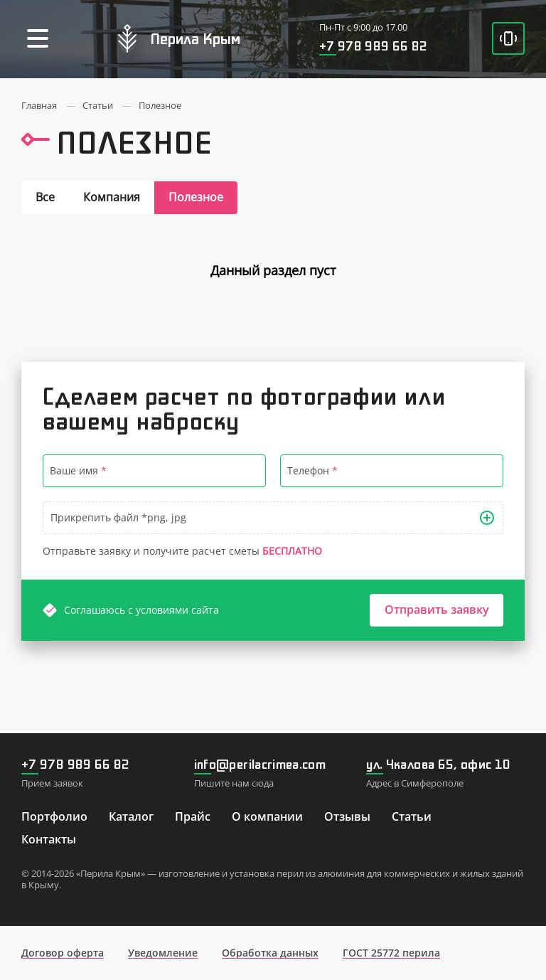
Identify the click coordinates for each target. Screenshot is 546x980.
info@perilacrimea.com (260, 764)
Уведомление (163, 953)
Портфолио (54, 816)
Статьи (412, 816)
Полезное (196, 197)
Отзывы (347, 816)
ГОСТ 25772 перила (391, 953)
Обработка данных (270, 953)
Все (45, 197)
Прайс (193, 816)
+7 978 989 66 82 (374, 46)
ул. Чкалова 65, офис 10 (438, 764)
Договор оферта (63, 953)
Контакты (49, 839)
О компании (267, 816)
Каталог (131, 816)
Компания (112, 197)
